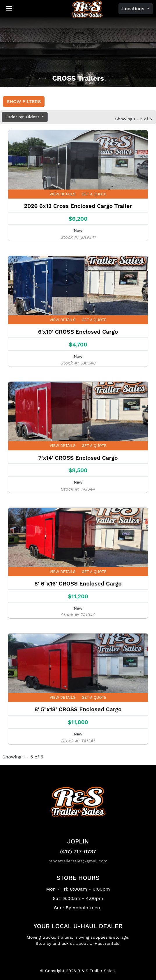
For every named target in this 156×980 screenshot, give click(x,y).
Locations (134, 9)
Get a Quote (94, 194)
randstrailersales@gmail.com (78, 861)
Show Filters (24, 101)
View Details (63, 194)
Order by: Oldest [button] (23, 117)
